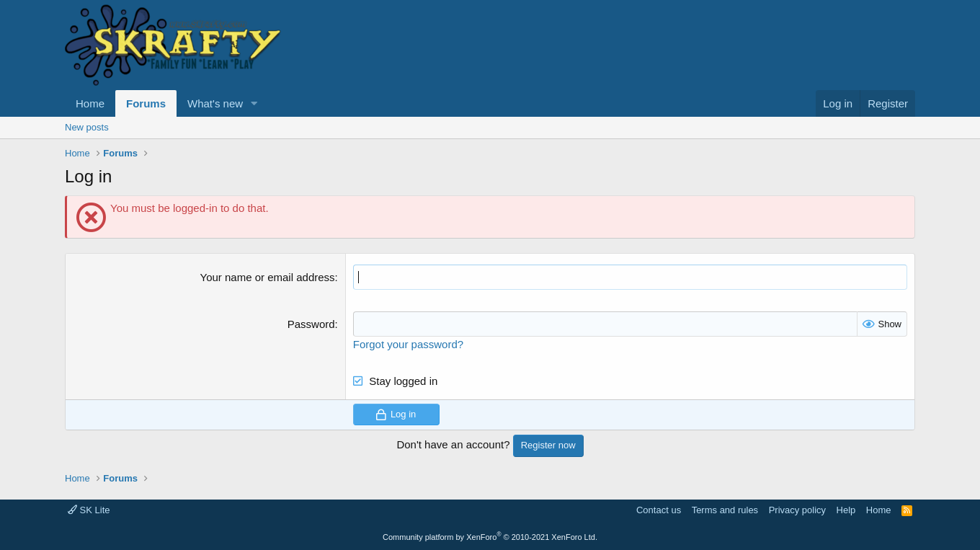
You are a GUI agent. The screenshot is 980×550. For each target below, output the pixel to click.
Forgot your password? (408, 344)
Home (90, 103)
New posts (87, 127)
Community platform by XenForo (490, 537)
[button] (254, 103)
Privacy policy (797, 510)
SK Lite (89, 510)
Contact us (659, 510)
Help (846, 510)
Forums (146, 103)
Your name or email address (268, 277)
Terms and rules (725, 510)
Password (311, 324)
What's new (215, 103)
